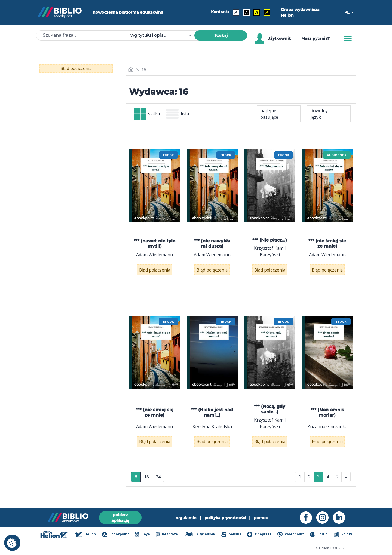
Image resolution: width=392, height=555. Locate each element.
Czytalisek (200, 535)
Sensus (231, 535)
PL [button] (347, 12)
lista (179, 114)
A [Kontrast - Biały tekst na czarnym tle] (246, 12)
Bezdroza (167, 535)
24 (158, 485)
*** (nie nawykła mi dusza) (212, 244)
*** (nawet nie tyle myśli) (154, 244)
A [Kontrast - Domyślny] (236, 12)
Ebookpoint (115, 535)
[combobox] (164, 35)
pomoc (261, 518)
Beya (142, 535)
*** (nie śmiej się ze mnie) (327, 244)
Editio (319, 535)
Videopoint (291, 535)
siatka (148, 114)
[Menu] (348, 38)
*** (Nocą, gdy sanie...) (270, 413)
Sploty (343, 535)
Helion (85, 535)
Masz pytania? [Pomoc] (316, 38)
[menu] (155, 186)
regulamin (186, 518)
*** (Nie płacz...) (270, 241)
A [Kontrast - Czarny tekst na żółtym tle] (256, 12)
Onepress (260, 535)
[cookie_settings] (12, 543)
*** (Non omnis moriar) (327, 417)
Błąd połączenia (76, 69)
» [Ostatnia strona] (346, 485)
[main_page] (131, 70)
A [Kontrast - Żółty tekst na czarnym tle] (267, 12)
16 (146, 485)
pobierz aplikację (120, 518)
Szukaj (221, 35)
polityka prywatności (225, 518)
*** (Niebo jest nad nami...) (212, 417)
